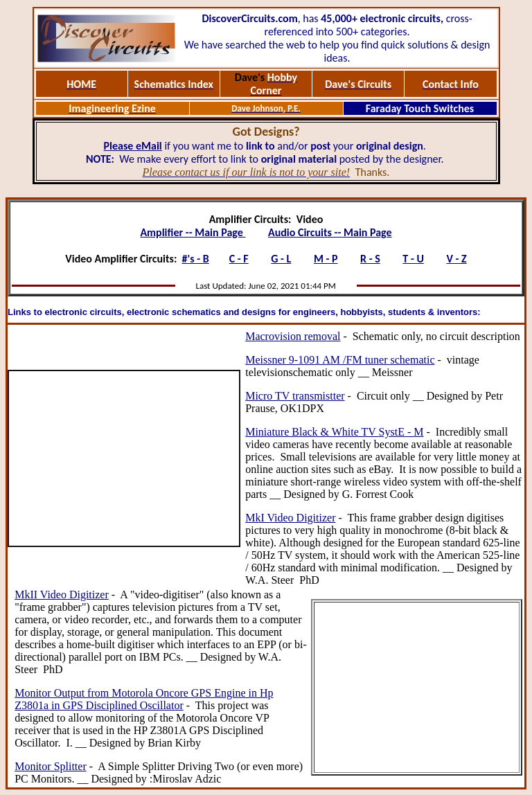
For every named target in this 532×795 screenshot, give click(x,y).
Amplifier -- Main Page (193, 232)
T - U (413, 259)
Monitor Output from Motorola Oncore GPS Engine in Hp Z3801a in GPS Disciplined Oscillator (144, 699)
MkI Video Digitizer (290, 518)
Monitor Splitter (51, 766)
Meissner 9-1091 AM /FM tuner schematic (340, 360)
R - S (370, 259)
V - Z (456, 259)
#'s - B (196, 259)
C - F (239, 259)
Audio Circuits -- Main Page (330, 232)
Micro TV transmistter (295, 396)
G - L (281, 259)
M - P (326, 259)
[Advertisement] (124, 458)
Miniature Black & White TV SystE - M (334, 432)
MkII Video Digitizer (62, 595)
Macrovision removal (293, 336)
